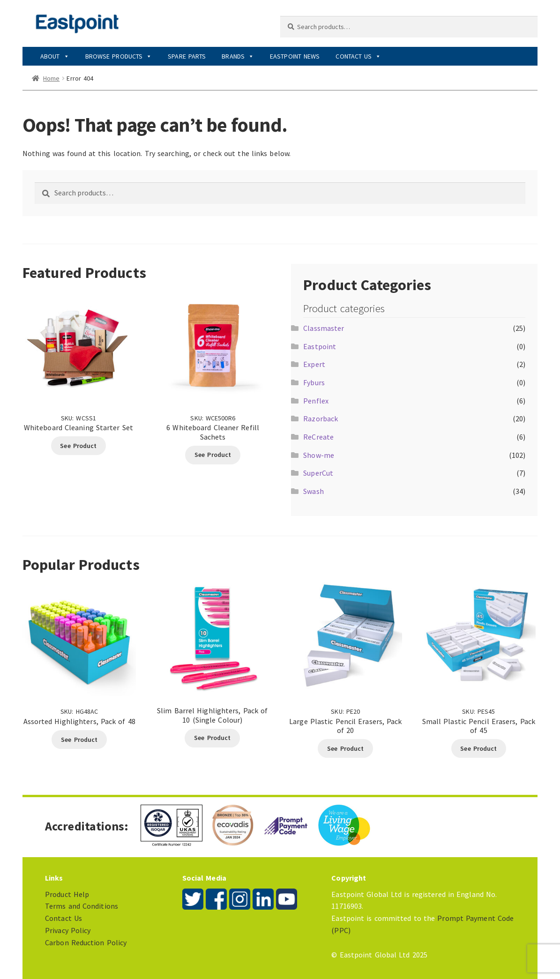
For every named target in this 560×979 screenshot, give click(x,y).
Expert (314, 364)
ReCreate (318, 437)
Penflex (316, 401)
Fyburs (314, 382)
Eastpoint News (295, 56)
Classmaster (324, 328)
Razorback (321, 419)
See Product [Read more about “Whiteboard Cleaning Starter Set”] (78, 446)
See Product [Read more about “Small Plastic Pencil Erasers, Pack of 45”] (478, 748)
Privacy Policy (68, 930)
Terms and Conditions (82, 906)
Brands (238, 56)
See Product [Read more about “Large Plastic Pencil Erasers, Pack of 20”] (345, 748)
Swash (314, 491)
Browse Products (119, 56)
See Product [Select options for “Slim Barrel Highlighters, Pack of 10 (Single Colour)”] (212, 738)
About (55, 56)
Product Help (67, 894)
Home (51, 78)
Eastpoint (320, 346)
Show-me (319, 455)
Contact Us (358, 56)
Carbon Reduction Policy (86, 942)
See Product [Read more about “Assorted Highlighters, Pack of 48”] (79, 740)
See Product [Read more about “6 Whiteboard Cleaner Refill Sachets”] (213, 455)
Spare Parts (187, 56)
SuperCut (318, 473)
